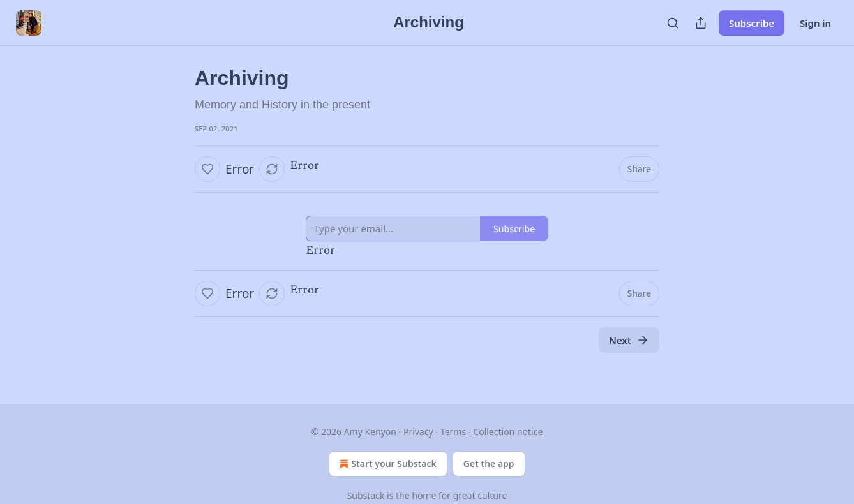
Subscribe (752, 23)
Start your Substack (386, 464)
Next (629, 340)
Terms (453, 432)
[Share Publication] (701, 23)
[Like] (207, 169)
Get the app (489, 463)
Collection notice (508, 432)
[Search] (673, 23)
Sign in (815, 23)
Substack (366, 495)
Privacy (418, 432)
